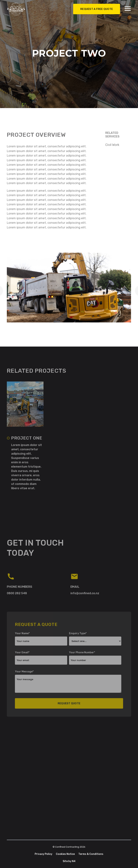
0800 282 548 (17, 593)
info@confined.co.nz (85, 593)
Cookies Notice (65, 854)
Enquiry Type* (78, 633)
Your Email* (22, 652)
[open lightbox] (69, 288)
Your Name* (22, 633)
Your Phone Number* (82, 652)
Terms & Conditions (91, 854)
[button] (128, 8)
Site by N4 (69, 861)
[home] (21, 8)
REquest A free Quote (97, 8)
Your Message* (24, 672)
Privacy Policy (43, 854)
